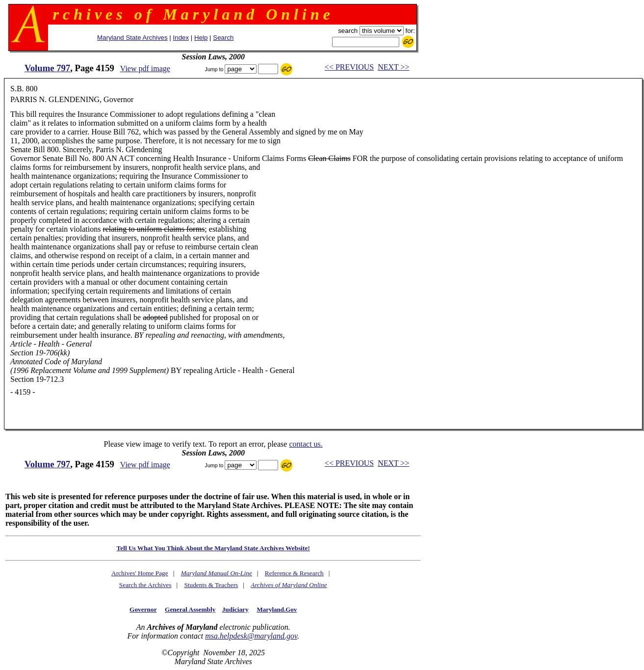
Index (181, 38)
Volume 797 (47, 68)
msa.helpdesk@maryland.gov (251, 636)
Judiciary (235, 609)
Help (201, 38)
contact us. (306, 444)
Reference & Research (294, 573)
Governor (143, 609)
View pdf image (145, 68)
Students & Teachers (211, 585)
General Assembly (190, 609)
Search (223, 38)
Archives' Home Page (140, 573)
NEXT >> (393, 67)
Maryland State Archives (132, 38)
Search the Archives (145, 585)
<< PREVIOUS (349, 67)
